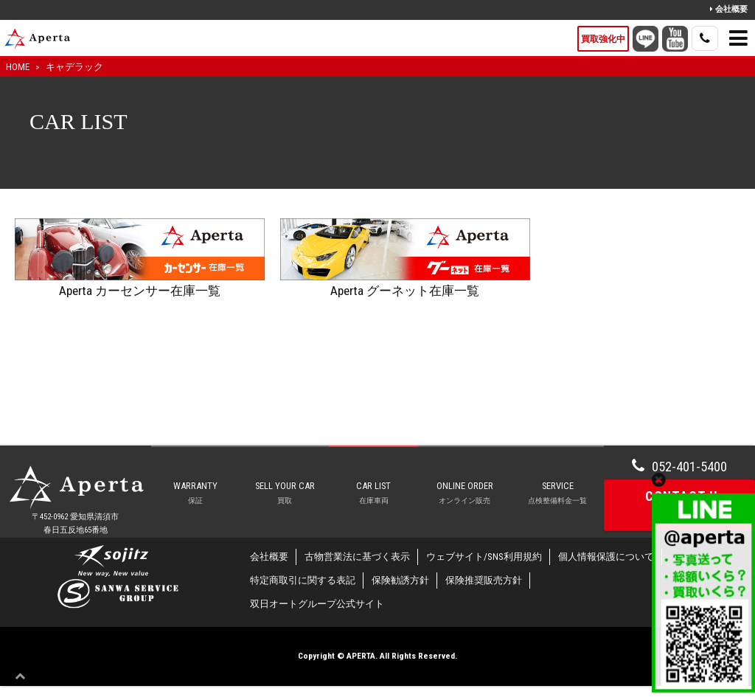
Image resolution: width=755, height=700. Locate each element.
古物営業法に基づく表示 (357, 571)
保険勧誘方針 (400, 595)
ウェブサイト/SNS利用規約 (484, 571)
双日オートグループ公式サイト (317, 618)
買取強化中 (603, 39)
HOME (18, 67)
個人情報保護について (606, 571)
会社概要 (729, 9)
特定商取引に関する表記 (303, 595)
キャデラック (74, 67)
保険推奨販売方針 (484, 595)
